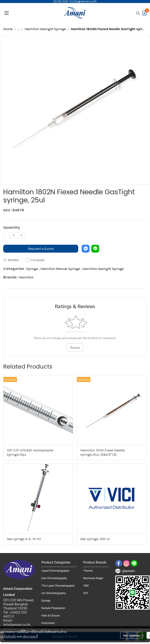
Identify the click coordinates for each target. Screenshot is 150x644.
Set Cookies (131, 635)
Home (8, 29)
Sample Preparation (53, 608)
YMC (86, 586)
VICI (86, 593)
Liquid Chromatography (55, 571)
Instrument (48, 623)
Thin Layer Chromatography (58, 586)
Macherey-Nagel (93, 578)
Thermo (88, 571)
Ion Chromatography (54, 593)
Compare (37, 260)
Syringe (33, 269)
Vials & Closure (50, 615)
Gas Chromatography (54, 578)
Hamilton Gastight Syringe (45, 29)
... (19, 29)
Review (75, 347)
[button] (138, 13)
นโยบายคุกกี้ (30, 636)
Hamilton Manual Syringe (61, 269)
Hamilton (26, 277)
